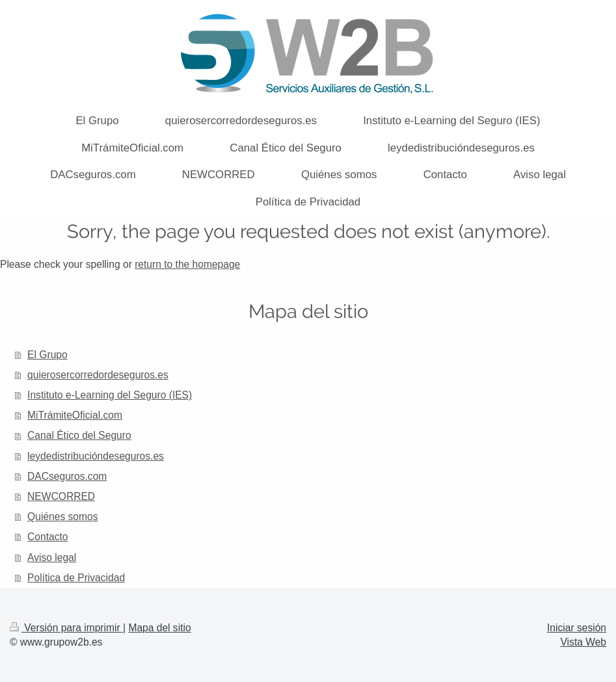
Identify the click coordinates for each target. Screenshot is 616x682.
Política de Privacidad (76, 578)
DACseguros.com (67, 476)
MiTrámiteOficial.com (75, 415)
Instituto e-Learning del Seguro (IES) (110, 395)
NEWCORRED (61, 496)
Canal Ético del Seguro (79, 435)
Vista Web (584, 642)
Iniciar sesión (577, 628)
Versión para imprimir (66, 628)
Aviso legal (52, 557)
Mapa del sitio (159, 628)
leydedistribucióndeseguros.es (96, 456)
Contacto (47, 537)
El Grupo (47, 355)
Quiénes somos (62, 517)
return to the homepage (187, 264)
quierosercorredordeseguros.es (98, 375)
